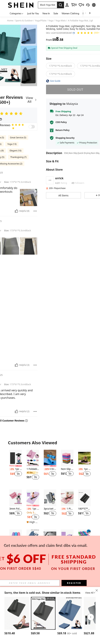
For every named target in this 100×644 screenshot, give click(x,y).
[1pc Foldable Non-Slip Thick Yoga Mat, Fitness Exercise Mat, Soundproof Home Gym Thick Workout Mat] (50, 538)
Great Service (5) (18, 138)
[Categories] (17, 13)
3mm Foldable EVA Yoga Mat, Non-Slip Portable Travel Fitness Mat (16, 509)
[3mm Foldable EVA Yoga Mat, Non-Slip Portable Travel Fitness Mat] (16, 498)
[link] (74, 5)
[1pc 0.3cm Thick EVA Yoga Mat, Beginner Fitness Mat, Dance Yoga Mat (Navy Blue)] (33, 538)
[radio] (60, 66)
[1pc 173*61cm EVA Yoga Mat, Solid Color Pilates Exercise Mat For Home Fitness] (43, 613)
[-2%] (12, 469)
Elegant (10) (16, 151)
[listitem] (16, 467)
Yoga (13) (12, 144)
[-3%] (29, 509)
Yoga (51, 21)
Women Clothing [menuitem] (70, 13)
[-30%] (46, 469)
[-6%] (81, 469)
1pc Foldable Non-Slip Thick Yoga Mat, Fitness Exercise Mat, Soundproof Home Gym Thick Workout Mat (50, 549)
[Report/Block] (35, 211)
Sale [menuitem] (56, 13)
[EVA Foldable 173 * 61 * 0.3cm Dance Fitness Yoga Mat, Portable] (67, 538)
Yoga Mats (60, 21)
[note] (16, 466)
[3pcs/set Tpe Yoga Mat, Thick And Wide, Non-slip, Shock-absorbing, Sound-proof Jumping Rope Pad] (50, 498)
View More (50, 571)
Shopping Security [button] (65, 138)
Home (10, 21)
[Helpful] (16, 211)
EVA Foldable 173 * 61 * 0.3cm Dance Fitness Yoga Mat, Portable (67, 549)
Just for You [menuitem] (33, 13)
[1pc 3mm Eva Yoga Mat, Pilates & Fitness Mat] (16, 538)
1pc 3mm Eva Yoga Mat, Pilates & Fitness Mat (16, 549)
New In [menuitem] (46, 13)
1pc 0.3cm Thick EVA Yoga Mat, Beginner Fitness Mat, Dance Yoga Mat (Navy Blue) (33, 549)
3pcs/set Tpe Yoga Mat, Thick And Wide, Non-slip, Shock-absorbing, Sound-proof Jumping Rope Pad (50, 509)
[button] (48, 5)
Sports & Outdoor (24, 21)
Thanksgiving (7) (18, 157)
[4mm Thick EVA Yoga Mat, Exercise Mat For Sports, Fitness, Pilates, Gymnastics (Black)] (17, 613)
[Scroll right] (90, 13)
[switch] (32, 127)
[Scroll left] (86, 13)
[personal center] (67, 5)
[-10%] (63, 549)
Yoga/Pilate (40, 21)
